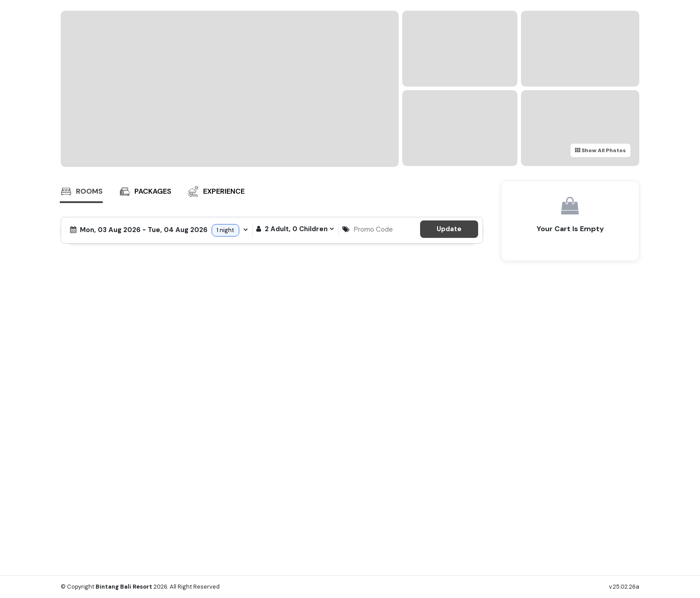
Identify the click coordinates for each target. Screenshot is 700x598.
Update (449, 229)
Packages (145, 191)
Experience (216, 191)
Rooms (81, 191)
